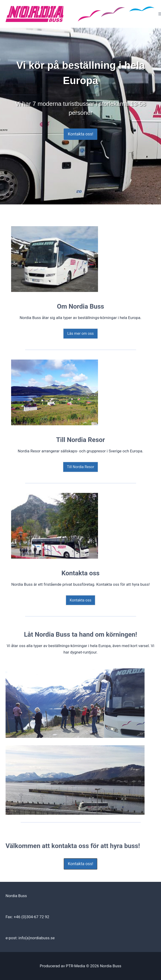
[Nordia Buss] (81, 14)
